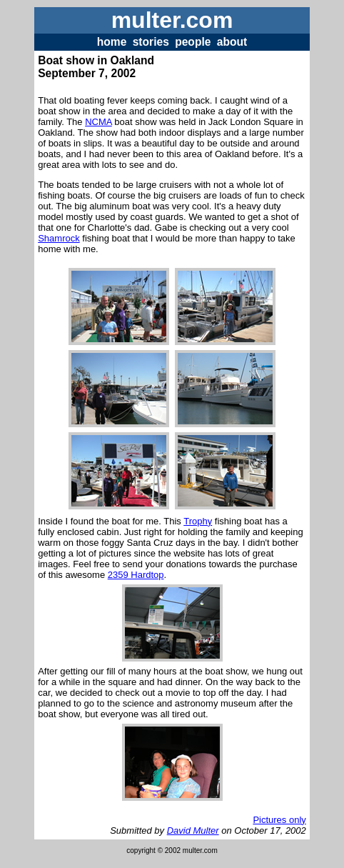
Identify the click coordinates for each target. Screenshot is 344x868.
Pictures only (279, 820)
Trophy (198, 521)
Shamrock (59, 238)
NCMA (98, 122)
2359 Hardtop (136, 575)
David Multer (193, 830)
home (112, 42)
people (193, 42)
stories (151, 42)
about (232, 42)
